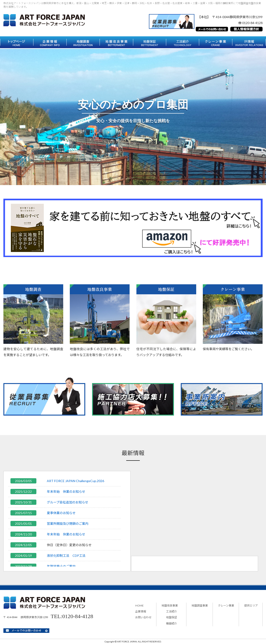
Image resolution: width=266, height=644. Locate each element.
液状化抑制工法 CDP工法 (66, 556)
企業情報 (141, 611)
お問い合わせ (143, 617)
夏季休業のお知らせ (61, 513)
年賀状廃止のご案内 (61, 566)
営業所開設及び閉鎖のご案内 (68, 524)
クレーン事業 (226, 606)
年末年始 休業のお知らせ (66, 492)
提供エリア (251, 606)
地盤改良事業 (170, 606)
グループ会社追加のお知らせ (68, 502)
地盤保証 (172, 617)
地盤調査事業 (200, 606)
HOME (139, 606)
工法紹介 (172, 611)
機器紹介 (172, 623)
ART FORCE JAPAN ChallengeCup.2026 (75, 481)
